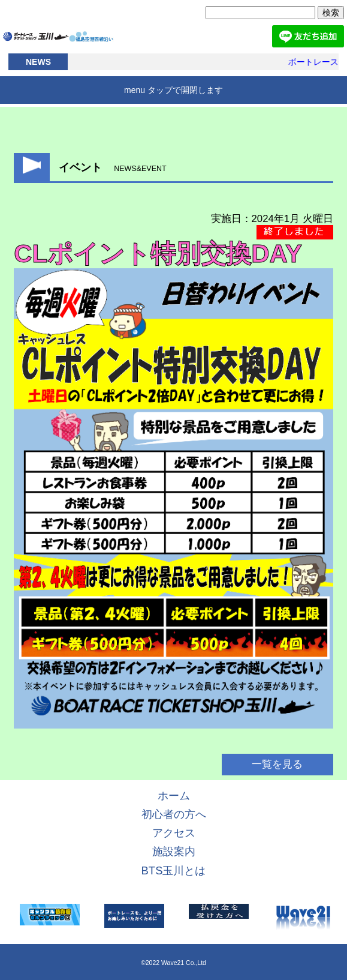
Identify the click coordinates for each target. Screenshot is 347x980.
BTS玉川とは (174, 870)
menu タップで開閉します (173, 90)
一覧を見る (277, 764)
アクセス (174, 833)
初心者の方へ (174, 814)
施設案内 (174, 851)
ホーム (174, 795)
